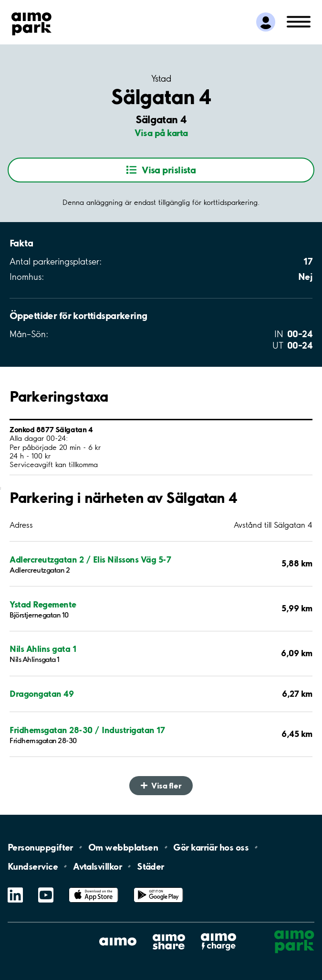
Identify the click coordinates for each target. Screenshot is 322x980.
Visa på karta (161, 133)
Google (158, 888)
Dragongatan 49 (42, 694)
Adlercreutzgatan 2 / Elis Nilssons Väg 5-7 (90, 559)
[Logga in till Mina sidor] (266, 22)
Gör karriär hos (211, 847)
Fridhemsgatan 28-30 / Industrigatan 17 (87, 730)
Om (123, 847)
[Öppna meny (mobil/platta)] (299, 21)
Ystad (161, 79)
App (93, 888)
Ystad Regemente (43, 604)
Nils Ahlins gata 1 (43, 649)
